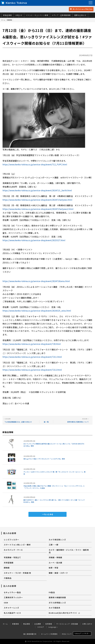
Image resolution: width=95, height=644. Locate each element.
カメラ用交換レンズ (57, 540)
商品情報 (27, 624)
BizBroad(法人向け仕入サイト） (64, 613)
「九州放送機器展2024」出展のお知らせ (18, 422)
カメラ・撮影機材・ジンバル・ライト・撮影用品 (69, 551)
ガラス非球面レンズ (57, 603)
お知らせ (19, 16)
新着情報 (9, 20)
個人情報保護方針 (30, 634)
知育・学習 (54, 568)
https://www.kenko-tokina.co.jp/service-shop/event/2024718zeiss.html (36, 281)
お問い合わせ (87, 624)
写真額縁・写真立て (12, 557)
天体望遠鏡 (9, 563)
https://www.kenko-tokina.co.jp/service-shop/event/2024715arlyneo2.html (38, 209)
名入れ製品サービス (12, 613)
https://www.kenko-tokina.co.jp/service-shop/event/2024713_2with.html (37, 190)
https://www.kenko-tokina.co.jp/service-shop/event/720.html (32, 344)
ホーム (3, 20)
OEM (6, 603)
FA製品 (52, 592)
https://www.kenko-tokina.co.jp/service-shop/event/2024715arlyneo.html (37, 200)
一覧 (46, 422)
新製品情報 (7, 16)
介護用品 (8, 578)
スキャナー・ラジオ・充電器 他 (17, 573)
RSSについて (67, 634)
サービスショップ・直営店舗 (67, 624)
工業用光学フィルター (13, 597)
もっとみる (49, 514)
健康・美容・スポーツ (58, 573)
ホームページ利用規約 (49, 634)
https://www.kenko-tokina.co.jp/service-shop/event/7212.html (32, 370)
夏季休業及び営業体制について (78, 422)
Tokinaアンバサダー (82, 633)
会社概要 (38, 624)
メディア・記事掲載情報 (61, 16)
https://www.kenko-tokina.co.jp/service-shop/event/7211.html (32, 357)
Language (53, 627)
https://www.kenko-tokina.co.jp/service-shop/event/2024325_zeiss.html (37, 311)
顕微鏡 (7, 568)
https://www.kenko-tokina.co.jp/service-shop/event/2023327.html (34, 240)
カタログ (41, 627)
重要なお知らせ (80, 16)
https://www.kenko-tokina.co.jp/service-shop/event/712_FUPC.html (35, 164)
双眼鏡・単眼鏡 (55, 557)
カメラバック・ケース (13, 550)
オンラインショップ (81, 9)
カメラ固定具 (54, 608)
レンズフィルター (11, 540)
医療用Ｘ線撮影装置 (57, 597)
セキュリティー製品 (12, 592)
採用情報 (49, 624)
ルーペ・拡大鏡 (55, 563)
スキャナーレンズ (11, 608)
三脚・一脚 (54, 545)
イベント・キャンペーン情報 (37, 16)
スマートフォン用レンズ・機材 (17, 545)
